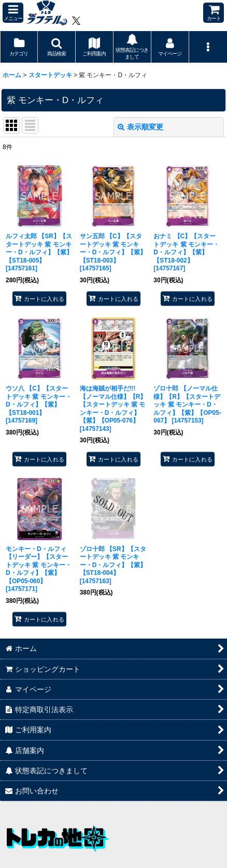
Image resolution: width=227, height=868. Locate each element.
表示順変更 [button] (140, 127)
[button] (13, 13)
